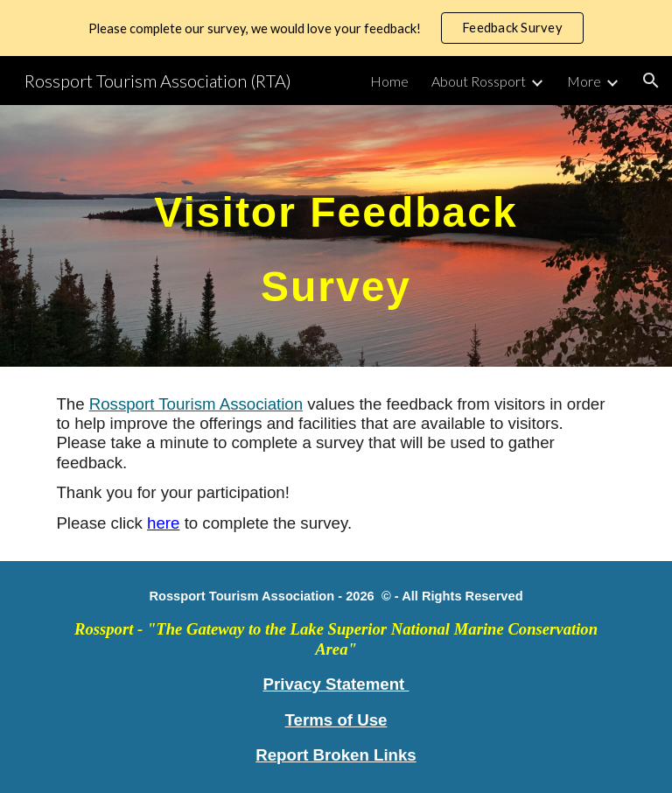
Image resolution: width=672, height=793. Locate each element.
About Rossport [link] (479, 81)
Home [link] (389, 81)
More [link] (584, 81)
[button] (651, 81)
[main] (336, 236)
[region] (336, 28)
